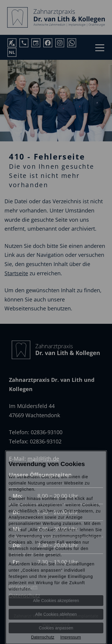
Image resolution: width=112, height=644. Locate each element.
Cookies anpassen (56, 628)
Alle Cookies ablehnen (56, 614)
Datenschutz (43, 637)
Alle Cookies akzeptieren (56, 601)
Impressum (71, 637)
